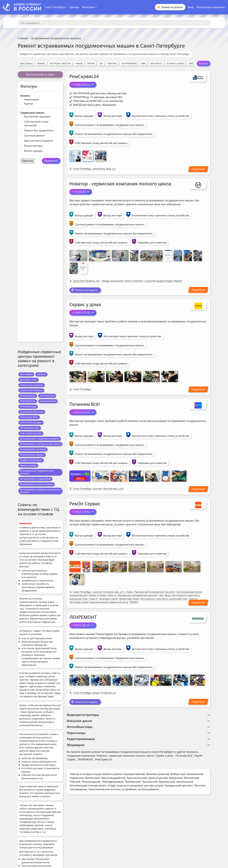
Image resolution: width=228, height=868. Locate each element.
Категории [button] (88, 7)
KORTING (112, 63)
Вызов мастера (33, 146)
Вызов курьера (33, 151)
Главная (23, 38)
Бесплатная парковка (37, 116)
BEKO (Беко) (26, 63)
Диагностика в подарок (38, 141)
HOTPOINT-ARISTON (60, 63)
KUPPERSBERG (129, 63)
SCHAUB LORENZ (176, 63)
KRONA (91, 63)
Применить (51, 161)
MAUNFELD (156, 63)
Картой (28, 104)
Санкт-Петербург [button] (55, 7)
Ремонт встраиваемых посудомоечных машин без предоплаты (114, 134)
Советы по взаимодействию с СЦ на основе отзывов (38, 509)
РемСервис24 (84, 76)
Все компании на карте (40, 74)
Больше (204, 63)
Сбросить (28, 161)
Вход (191, 7)
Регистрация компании (211, 7)
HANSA (79, 63)
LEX (101, 63)
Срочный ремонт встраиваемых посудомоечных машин (109, 125)
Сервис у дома (85, 305)
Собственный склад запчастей (36, 123)
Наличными (32, 100)
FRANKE (41, 63)
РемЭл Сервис (85, 504)
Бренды (75, 7)
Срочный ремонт (35, 136)
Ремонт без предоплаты (39, 130)
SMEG (192, 63)
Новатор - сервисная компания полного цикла (120, 184)
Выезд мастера (113, 116)
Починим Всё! (85, 404)
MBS (144, 63)
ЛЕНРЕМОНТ (83, 618)
